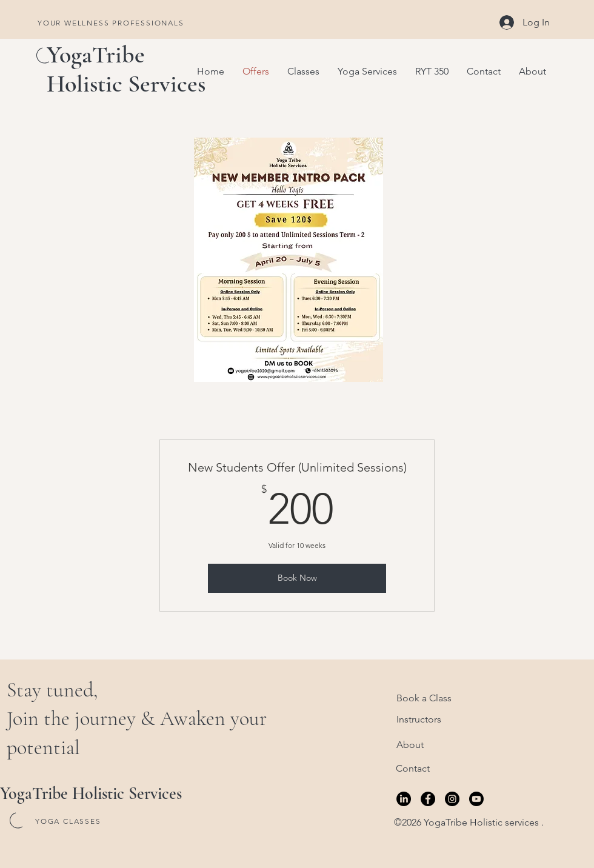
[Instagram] (452, 799)
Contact (413, 768)
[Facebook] (428, 799)
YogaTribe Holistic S (96, 69)
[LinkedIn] (404, 799)
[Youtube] (476, 799)
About (410, 745)
